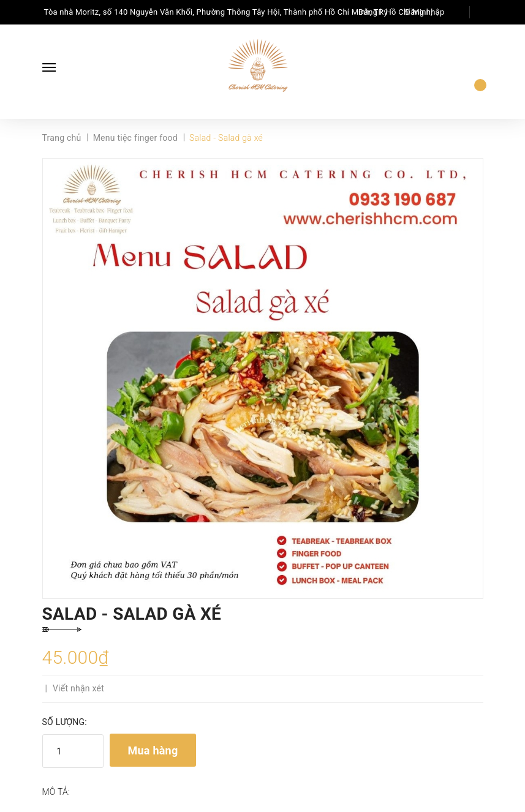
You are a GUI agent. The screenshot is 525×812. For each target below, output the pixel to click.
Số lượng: (65, 722)
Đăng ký (373, 12)
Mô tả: (56, 792)
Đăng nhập (425, 12)
